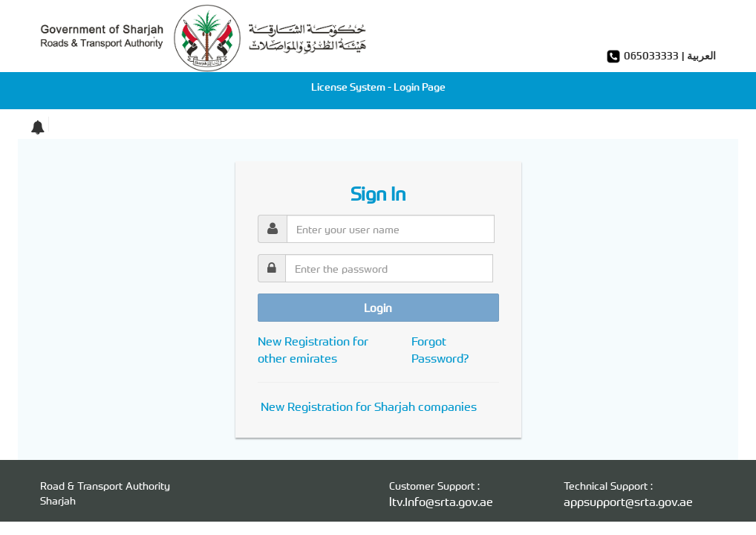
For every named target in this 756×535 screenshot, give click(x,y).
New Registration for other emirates (313, 350)
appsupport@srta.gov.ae (628, 502)
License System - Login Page (378, 87)
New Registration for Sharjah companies (369, 406)
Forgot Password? (440, 350)
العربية (701, 55)
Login (378, 308)
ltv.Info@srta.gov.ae (441, 502)
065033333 (651, 56)
